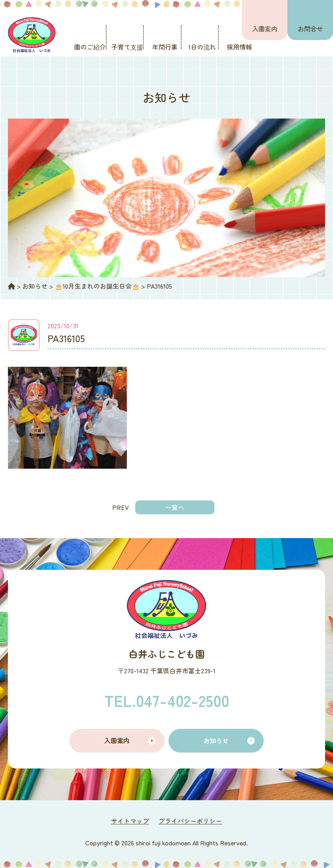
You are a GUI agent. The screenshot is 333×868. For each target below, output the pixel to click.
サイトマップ (130, 821)
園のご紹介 (90, 47)
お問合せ (310, 29)
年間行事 (165, 47)
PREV (121, 507)
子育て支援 (127, 47)
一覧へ (175, 507)
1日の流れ (202, 47)
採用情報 (239, 47)
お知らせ (216, 740)
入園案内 (265, 29)
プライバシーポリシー (190, 821)
